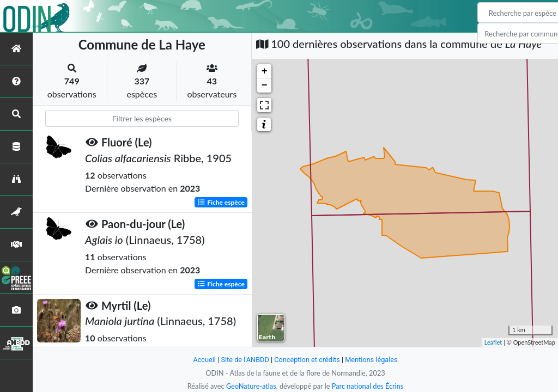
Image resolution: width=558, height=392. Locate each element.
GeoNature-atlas (251, 386)
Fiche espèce (221, 202)
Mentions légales (372, 360)
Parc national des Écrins (368, 386)
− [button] (265, 85)
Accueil (204, 360)
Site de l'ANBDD (245, 360)
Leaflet (493, 342)
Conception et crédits (307, 360)
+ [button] (265, 71)
